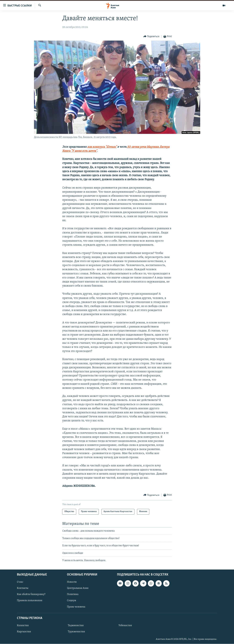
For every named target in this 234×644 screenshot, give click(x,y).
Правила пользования (30, 601)
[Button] (151, 37)
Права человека (76, 607)
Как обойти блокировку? (31, 595)
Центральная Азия (78, 588)
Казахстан (23, 626)
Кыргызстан (24, 632)
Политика (73, 595)
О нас (20, 582)
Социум (71, 601)
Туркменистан (76, 632)
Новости (72, 582)
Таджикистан (76, 626)
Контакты (23, 588)
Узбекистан (125, 626)
